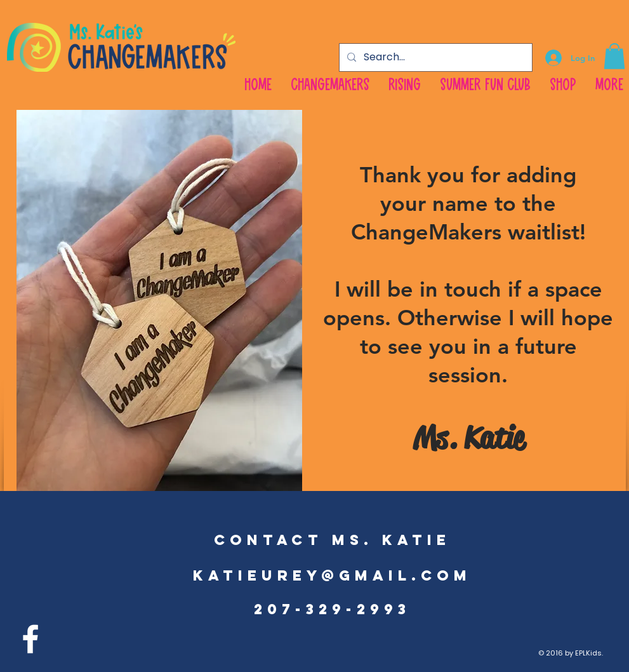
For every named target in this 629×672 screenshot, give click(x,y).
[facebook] (30, 639)
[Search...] (434, 57)
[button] (614, 56)
